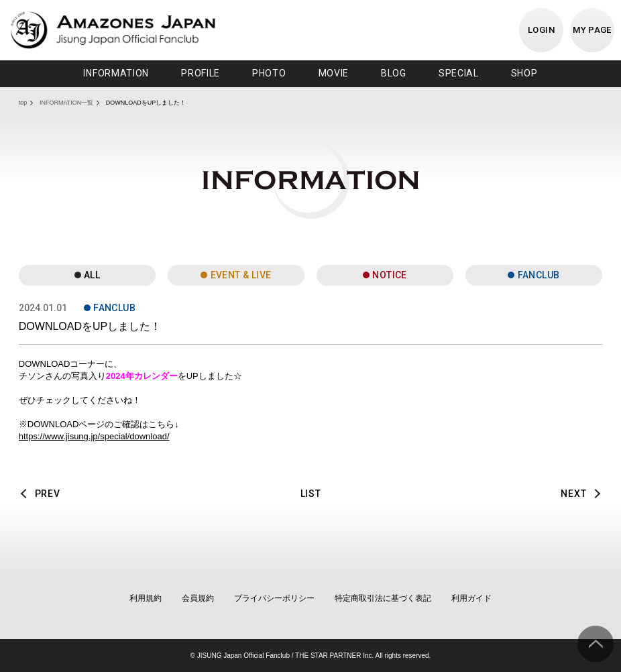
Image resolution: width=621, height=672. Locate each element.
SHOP (524, 73)
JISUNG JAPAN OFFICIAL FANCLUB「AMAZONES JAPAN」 (113, 30)
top (23, 103)
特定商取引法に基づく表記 (383, 598)
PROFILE (201, 73)
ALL (92, 275)
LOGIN (541, 30)
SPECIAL (459, 73)
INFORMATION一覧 (66, 103)
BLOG (394, 73)
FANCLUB (539, 275)
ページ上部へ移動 (596, 644)
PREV (48, 494)
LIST (311, 494)
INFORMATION (116, 73)
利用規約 (146, 598)
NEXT (573, 494)
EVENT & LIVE (241, 275)
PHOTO (269, 73)
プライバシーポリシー (274, 598)
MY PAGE (592, 30)
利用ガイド (471, 598)
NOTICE (390, 275)
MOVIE (334, 73)
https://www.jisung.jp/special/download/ (94, 436)
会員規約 (198, 598)
